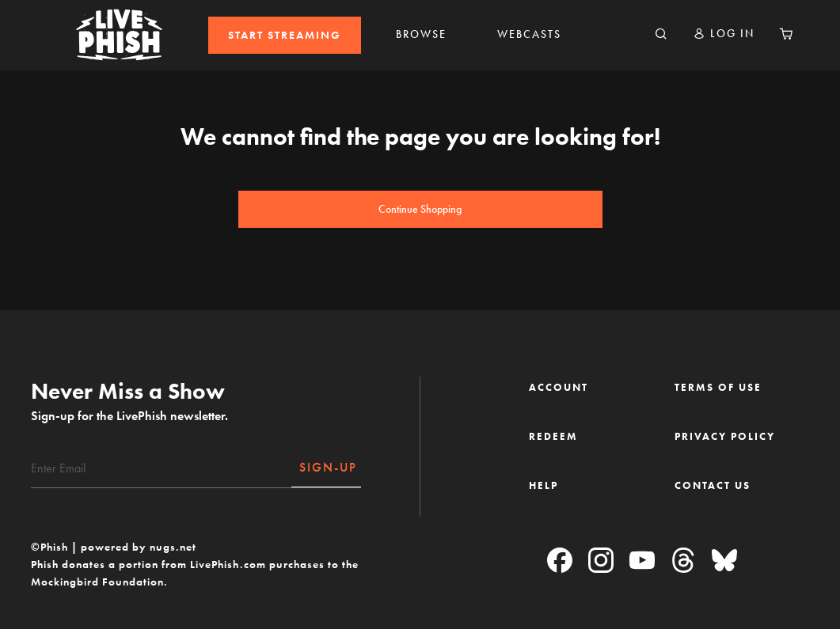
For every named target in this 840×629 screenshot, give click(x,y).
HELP (544, 485)
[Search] (661, 35)
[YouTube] (642, 561)
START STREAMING (285, 35)
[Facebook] (560, 561)
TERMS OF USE (718, 387)
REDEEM (553, 436)
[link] (285, 35)
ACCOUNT (559, 387)
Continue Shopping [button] (420, 209)
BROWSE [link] (421, 34)
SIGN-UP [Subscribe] (328, 467)
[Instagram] (601, 561)
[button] (724, 34)
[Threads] (683, 561)
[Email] (162, 468)
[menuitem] (285, 35)
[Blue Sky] (724, 561)
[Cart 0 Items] (786, 35)
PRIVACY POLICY (725, 436)
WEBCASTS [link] (529, 34)
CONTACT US (713, 485)
